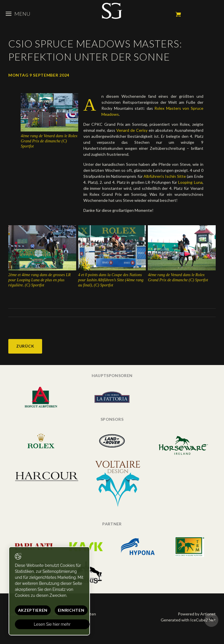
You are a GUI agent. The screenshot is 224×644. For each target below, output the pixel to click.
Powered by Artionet (197, 614)
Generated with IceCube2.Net (188, 620)
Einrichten (71, 610)
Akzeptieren (33, 610)
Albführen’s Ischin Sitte (164, 176)
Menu (18, 14)
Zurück (25, 346)
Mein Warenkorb (178, 14)
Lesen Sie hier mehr (52, 624)
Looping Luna (190, 182)
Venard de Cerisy (132, 130)
